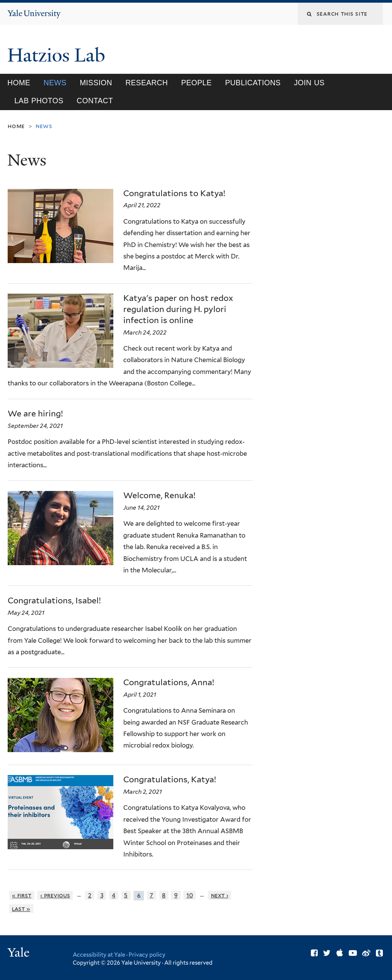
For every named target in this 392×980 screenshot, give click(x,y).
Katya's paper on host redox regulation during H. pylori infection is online (178, 309)
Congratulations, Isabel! (54, 601)
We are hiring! (35, 414)
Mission (96, 83)
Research (147, 83)
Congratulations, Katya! (170, 779)
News (55, 83)
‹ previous (55, 895)
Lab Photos (39, 101)
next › (220, 895)
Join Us (309, 83)
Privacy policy (147, 955)
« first (22, 895)
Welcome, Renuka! (159, 495)
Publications (253, 83)
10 (190, 895)
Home (19, 83)
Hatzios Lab (59, 55)
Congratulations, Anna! (169, 682)
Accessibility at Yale (99, 955)
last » (21, 909)
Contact (95, 101)
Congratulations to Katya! (174, 193)
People (196, 83)
